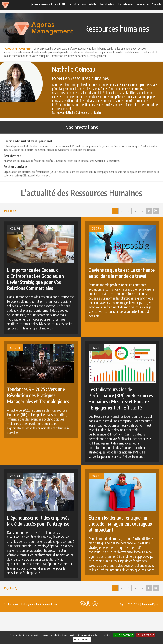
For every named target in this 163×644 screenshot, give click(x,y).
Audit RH (60, 4)
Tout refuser (146, 635)
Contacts (156, 4)
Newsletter (143, 4)
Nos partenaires (125, 4)
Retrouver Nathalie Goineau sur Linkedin (76, 113)
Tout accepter (124, 635)
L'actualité (73, 4)
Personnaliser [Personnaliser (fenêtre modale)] (82, 640)
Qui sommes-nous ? (42, 4)
